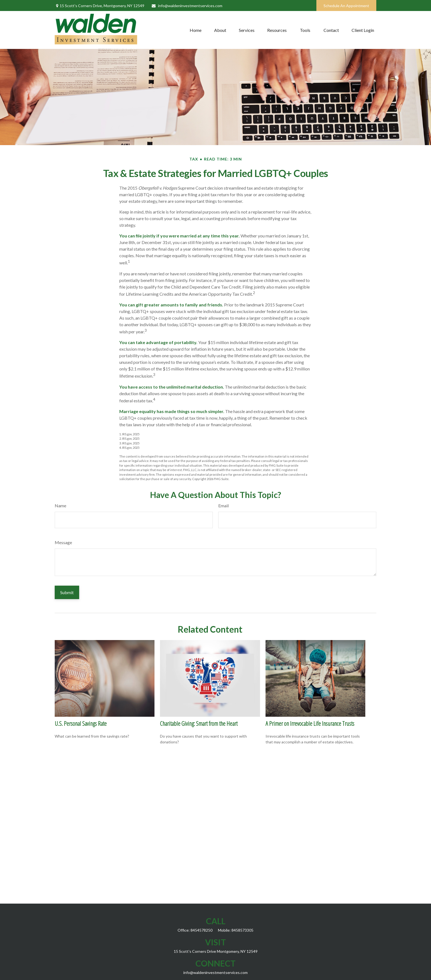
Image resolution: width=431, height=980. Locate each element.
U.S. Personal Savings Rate (81, 723)
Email (223, 506)
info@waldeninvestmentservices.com (187, 6)
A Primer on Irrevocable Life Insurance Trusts (310, 723)
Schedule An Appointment (346, 6)
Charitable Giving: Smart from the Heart (199, 723)
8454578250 (201, 930)
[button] (196, 30)
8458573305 (242, 930)
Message (63, 542)
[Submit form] (67, 592)
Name (60, 506)
